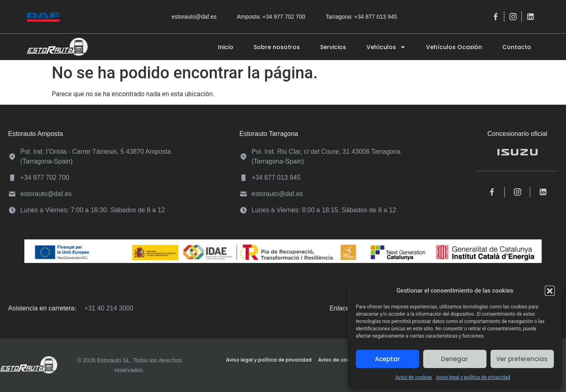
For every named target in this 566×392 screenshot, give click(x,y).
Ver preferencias (522, 359)
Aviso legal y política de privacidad (473, 377)
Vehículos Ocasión (454, 47)
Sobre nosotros (277, 47)
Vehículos (386, 47)
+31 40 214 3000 (109, 308)
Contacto (517, 47)
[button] (550, 291)
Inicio (226, 47)
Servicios (333, 47)
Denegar (455, 359)
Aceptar (387, 359)
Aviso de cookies (414, 377)
